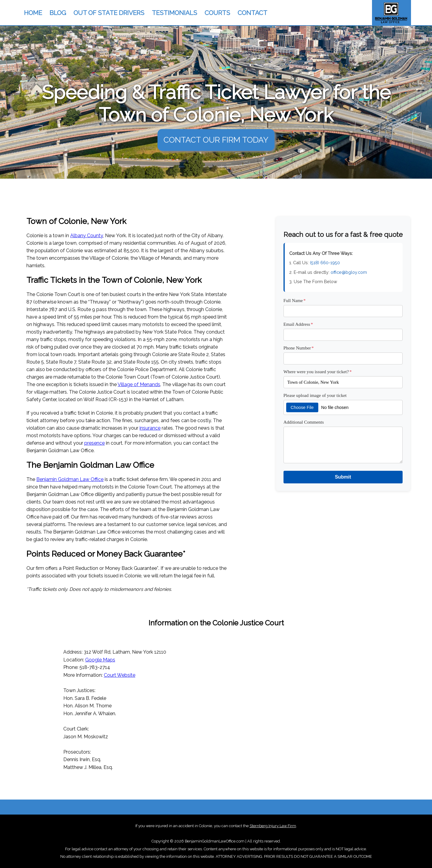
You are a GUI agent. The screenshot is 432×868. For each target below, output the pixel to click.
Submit (343, 477)
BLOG (58, 13)
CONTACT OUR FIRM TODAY (216, 140)
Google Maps (100, 660)
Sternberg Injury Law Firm (273, 826)
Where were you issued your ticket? (318, 372)
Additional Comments (304, 422)
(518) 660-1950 (325, 263)
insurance (150, 428)
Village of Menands (139, 384)
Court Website (120, 675)
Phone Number (299, 348)
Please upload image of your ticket (315, 395)
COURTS (217, 13)
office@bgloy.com (349, 272)
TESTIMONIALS (174, 13)
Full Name (295, 300)
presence (94, 443)
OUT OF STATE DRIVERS (109, 13)
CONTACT (252, 13)
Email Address (298, 324)
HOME (33, 13)
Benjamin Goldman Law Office (70, 479)
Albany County (87, 236)
